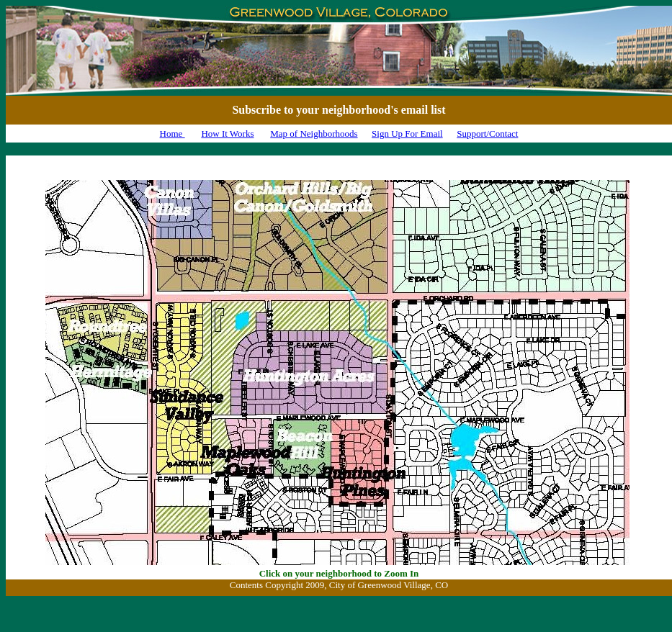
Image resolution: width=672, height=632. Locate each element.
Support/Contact (487, 134)
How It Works (227, 134)
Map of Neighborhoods (314, 134)
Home (173, 134)
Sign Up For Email (407, 134)
